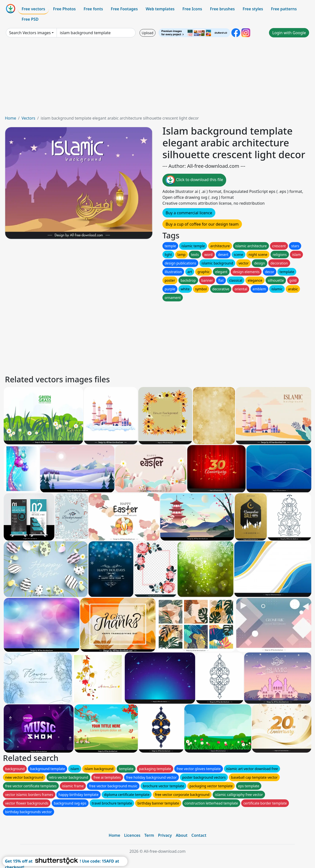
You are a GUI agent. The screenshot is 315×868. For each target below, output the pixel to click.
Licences (132, 835)
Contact (199, 835)
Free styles (253, 9)
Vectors (28, 118)
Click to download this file (194, 180)
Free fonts (93, 9)
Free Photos (64, 9)
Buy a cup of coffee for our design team (202, 224)
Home (11, 118)
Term (149, 835)
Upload (148, 33)
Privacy (165, 835)
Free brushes (222, 9)
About (181, 835)
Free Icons (192, 9)
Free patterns (284, 9)
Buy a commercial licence (189, 213)
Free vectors (33, 9)
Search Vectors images (30, 33)
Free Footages (124, 9)
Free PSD (30, 19)
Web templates (160, 9)
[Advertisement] (157, 78)
